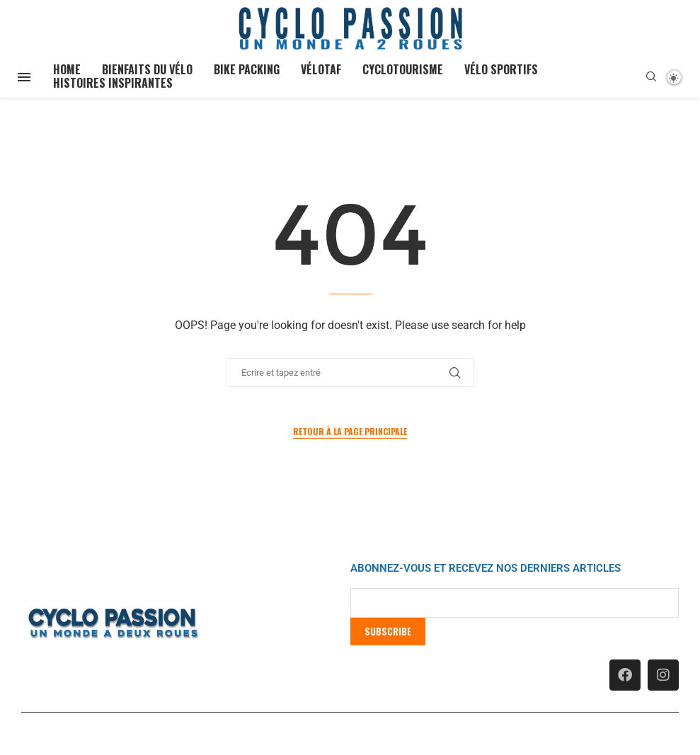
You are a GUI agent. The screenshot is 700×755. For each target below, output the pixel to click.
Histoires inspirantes (113, 83)
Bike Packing (247, 69)
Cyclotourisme (403, 69)
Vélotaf (321, 69)
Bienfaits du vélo (147, 69)
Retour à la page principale (350, 431)
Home (67, 69)
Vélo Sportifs (501, 69)
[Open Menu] (24, 77)
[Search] (651, 77)
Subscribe (388, 631)
